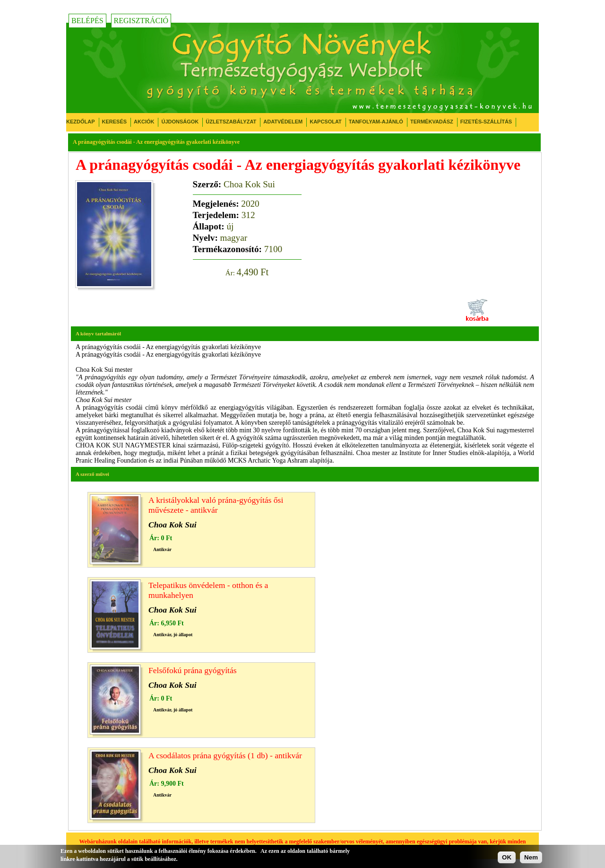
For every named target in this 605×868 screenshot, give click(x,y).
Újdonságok (180, 122)
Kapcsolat (326, 122)
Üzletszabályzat (231, 122)
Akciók (144, 122)
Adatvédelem (283, 122)
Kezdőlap (81, 122)
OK (507, 857)
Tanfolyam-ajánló (376, 122)
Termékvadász (432, 122)
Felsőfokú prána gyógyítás (193, 670)
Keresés (115, 122)
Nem (531, 857)
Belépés (87, 21)
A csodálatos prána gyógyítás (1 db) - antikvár (225, 755)
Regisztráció (141, 21)
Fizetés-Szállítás (486, 122)
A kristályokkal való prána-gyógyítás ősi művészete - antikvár (216, 505)
